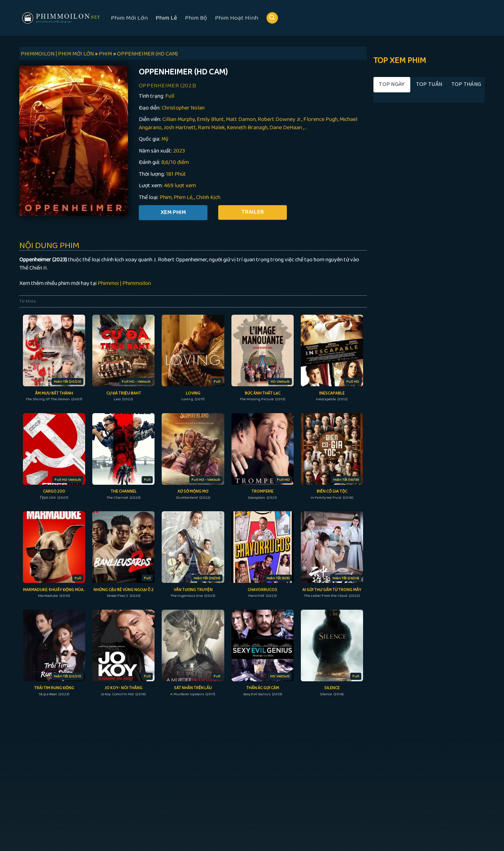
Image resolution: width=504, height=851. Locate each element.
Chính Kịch (208, 197)
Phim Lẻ (166, 18)
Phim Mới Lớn (129, 18)
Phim (166, 197)
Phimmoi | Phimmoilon (124, 283)
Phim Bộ (196, 18)
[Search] (272, 18)
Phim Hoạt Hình (237, 18)
